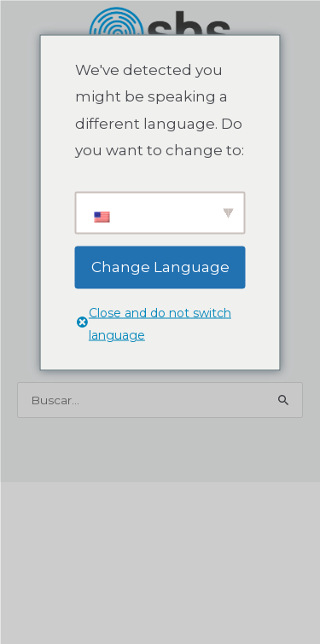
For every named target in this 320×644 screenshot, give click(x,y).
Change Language (160, 266)
